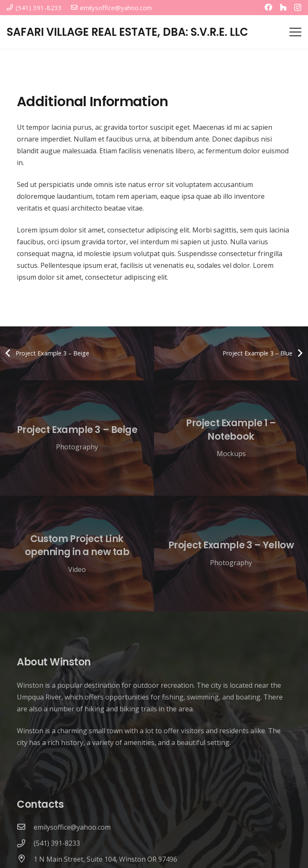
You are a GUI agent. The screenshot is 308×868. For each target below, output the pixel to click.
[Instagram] (298, 8)
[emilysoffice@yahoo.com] (25, 827)
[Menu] (295, 32)
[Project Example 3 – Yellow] (231, 554)
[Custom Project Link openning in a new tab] (77, 554)
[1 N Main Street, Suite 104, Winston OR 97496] (25, 859)
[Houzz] (283, 7)
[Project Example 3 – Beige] (77, 438)
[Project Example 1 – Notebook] (231, 438)
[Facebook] (268, 7)
